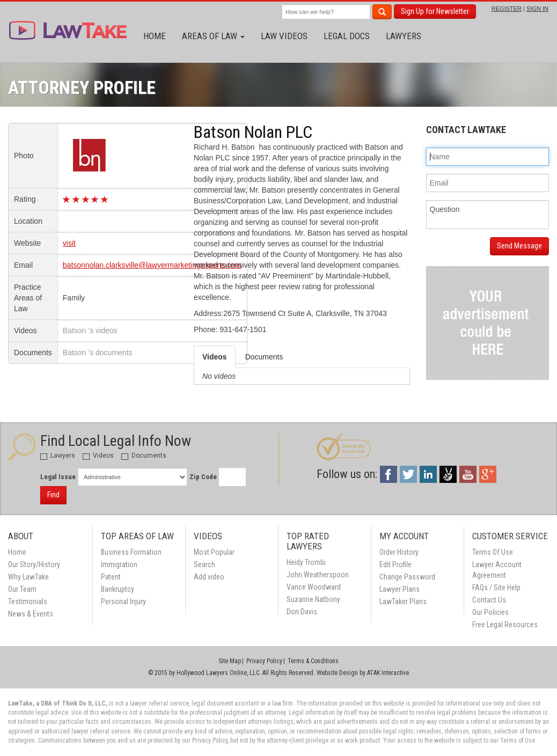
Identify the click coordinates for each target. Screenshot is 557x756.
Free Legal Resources (505, 625)
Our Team (22, 589)
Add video (209, 577)
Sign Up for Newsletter (435, 11)
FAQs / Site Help (496, 588)
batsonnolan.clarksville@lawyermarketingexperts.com (152, 265)
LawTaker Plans (403, 601)
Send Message (519, 246)
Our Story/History (34, 564)
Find (53, 495)
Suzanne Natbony (313, 599)
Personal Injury (123, 601)
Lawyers (404, 36)
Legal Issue (58, 477)
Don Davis (302, 612)
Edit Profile (395, 564)
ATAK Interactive (388, 673)
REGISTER (507, 9)
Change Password (407, 577)
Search (204, 564)
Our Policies (490, 612)
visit (69, 243)
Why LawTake (28, 577)
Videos (98, 456)
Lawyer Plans (400, 589)
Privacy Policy (264, 661)
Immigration (119, 564)
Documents (144, 456)
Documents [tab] (264, 357)
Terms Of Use (493, 552)
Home (155, 36)
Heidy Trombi (306, 562)
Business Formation (131, 552)
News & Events (31, 614)
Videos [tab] (215, 357)
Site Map (230, 661)
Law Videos (284, 36)
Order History (399, 552)
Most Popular (214, 552)
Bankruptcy (118, 589)
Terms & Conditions (313, 661)
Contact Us (489, 600)
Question (488, 215)
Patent (111, 577)
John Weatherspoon (318, 575)
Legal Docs (347, 36)
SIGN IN (537, 9)
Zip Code (203, 477)
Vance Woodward (314, 587)
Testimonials (28, 601)
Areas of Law (213, 36)
